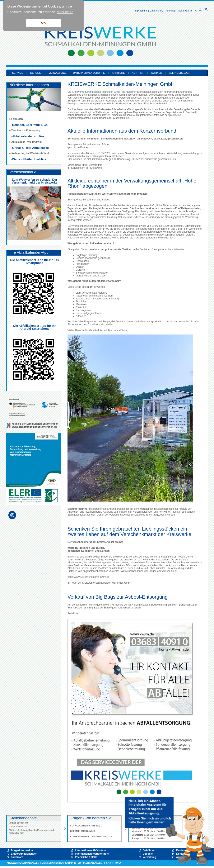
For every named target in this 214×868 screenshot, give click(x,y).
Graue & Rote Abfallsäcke (31, 148)
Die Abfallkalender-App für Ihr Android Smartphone (34, 327)
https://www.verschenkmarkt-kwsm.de (89, 577)
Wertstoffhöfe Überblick (29, 159)
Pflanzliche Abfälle (86, 857)
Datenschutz (157, 11)
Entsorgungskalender (24, 854)
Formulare (17, 857)
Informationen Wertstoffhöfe (92, 854)
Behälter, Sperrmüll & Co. (30, 125)
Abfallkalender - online (28, 136)
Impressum (141, 11)
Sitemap (171, 11)
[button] (168, 831)
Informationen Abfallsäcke (91, 850)
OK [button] (43, 23)
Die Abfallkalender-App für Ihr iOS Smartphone (34, 261)
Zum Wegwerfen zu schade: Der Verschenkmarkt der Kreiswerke (35, 181)
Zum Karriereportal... (19, 827)
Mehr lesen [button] (65, 12)
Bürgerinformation (22, 850)
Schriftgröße (185, 11)
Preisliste (73, 613)
